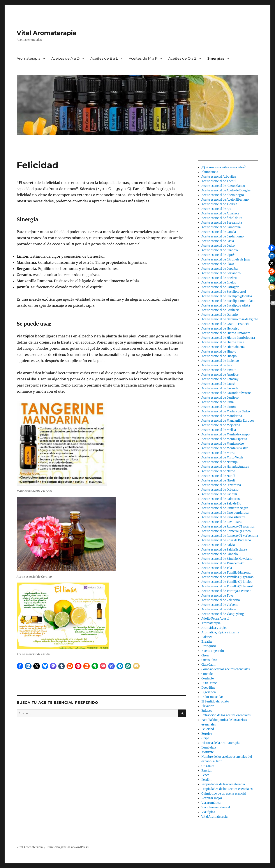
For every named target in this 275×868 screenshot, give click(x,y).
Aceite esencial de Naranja (219, 462)
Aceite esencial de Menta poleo (223, 444)
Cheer (205, 655)
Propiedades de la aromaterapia (223, 784)
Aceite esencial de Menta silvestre (225, 448)
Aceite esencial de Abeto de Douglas (226, 190)
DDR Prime (209, 683)
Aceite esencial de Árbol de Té (222, 218)
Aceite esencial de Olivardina (221, 485)
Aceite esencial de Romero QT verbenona (230, 536)
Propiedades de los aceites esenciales (227, 789)
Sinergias (216, 58)
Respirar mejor (212, 798)
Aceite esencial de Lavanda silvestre (226, 393)
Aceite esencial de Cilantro (220, 250)
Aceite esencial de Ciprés (218, 255)
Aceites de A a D (65, 58)
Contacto (208, 678)
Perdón (206, 780)
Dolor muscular (212, 697)
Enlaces (207, 711)
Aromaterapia (28, 58)
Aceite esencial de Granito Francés (225, 324)
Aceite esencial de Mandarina (222, 416)
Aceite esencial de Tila (217, 568)
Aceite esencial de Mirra (218, 453)
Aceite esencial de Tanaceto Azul (224, 563)
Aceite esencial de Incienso (220, 361)
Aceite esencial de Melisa (219, 430)
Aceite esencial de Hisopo (219, 356)
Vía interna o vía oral (216, 807)
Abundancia (210, 172)
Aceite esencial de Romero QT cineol (227, 531)
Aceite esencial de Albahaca (220, 213)
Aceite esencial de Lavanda (220, 388)
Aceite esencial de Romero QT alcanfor (228, 527)
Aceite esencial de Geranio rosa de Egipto (230, 319)
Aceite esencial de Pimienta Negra (225, 508)
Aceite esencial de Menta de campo (226, 434)
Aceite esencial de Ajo (216, 209)
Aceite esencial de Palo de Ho (221, 504)
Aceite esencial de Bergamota (222, 223)
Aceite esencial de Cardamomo (223, 236)
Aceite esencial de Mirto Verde (222, 457)
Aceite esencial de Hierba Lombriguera (228, 338)
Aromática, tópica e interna (220, 632)
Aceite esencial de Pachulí (219, 494)
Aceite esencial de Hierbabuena (223, 347)
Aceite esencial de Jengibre (220, 375)
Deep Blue (208, 688)
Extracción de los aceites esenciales (226, 715)
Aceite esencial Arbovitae (219, 177)
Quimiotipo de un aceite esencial (224, 794)
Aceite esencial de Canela (219, 232)
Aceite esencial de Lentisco (220, 398)
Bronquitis (209, 646)
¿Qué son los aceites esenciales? (223, 167)
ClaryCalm (208, 665)
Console (207, 674)
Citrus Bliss (209, 660)
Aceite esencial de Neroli (218, 476)
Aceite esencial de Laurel (218, 384)
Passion (207, 771)
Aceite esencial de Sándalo (220, 554)
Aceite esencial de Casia (218, 241)
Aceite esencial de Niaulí (218, 480)
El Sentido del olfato (215, 701)
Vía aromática (211, 803)
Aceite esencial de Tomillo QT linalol (227, 582)
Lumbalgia (209, 748)
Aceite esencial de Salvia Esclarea (224, 550)
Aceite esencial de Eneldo (219, 283)
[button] (20, 666)
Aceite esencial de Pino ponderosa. (225, 513)
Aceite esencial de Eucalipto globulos (227, 296)
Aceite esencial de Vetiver (219, 609)
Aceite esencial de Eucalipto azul (224, 292)
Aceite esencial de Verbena (220, 605)
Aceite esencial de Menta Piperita (224, 439)
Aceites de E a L (104, 58)
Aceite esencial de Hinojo (219, 352)
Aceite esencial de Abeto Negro (223, 195)
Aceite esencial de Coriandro (221, 273)
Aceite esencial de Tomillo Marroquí (226, 573)
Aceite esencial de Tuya (217, 596)
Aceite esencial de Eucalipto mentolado (228, 301)
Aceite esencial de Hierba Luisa (223, 342)
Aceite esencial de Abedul (219, 181)
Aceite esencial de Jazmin (219, 370)
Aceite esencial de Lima (218, 402)
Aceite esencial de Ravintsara (221, 522)
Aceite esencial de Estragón (220, 287)
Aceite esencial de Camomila (221, 227)
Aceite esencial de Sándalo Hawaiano (227, 559)
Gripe (205, 738)
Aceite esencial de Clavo (218, 264)
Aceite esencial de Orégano (220, 490)
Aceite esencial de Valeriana (221, 600)
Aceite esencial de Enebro (219, 278)
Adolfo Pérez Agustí (215, 619)
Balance (207, 637)
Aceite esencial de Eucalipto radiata (226, 306)
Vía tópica (208, 812)
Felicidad (208, 729)
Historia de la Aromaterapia (220, 743)
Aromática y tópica (214, 628)
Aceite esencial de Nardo (218, 471)
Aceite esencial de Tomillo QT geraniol (228, 577)
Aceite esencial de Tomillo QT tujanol (227, 586)
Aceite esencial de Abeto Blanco (223, 186)
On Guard (208, 766)
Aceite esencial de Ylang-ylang (223, 614)
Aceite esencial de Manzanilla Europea (228, 421)
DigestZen (209, 692)
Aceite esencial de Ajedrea (219, 204)
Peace (205, 775)
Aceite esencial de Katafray (220, 379)
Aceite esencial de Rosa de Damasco (226, 540)
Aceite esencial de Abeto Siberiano (225, 200)
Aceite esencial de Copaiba (219, 269)
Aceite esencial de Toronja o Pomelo (226, 591)
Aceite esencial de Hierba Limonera (226, 333)
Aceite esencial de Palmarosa (221, 499)
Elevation (208, 706)
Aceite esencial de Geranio (220, 315)
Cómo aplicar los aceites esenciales (226, 669)
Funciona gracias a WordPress (68, 847)
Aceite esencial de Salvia (218, 545)
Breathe (207, 642)
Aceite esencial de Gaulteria (220, 310)
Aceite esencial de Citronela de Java (226, 259)
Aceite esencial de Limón (219, 407)
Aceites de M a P (143, 58)
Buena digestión (213, 651)
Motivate (208, 752)
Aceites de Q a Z (182, 58)
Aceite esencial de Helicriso (220, 329)
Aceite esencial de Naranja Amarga (225, 467)
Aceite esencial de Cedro (218, 246)
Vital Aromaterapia (47, 33)
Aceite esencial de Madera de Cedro (226, 411)
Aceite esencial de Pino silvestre (223, 517)
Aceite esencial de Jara (217, 365)
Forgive (207, 734)
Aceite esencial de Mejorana (221, 425)
